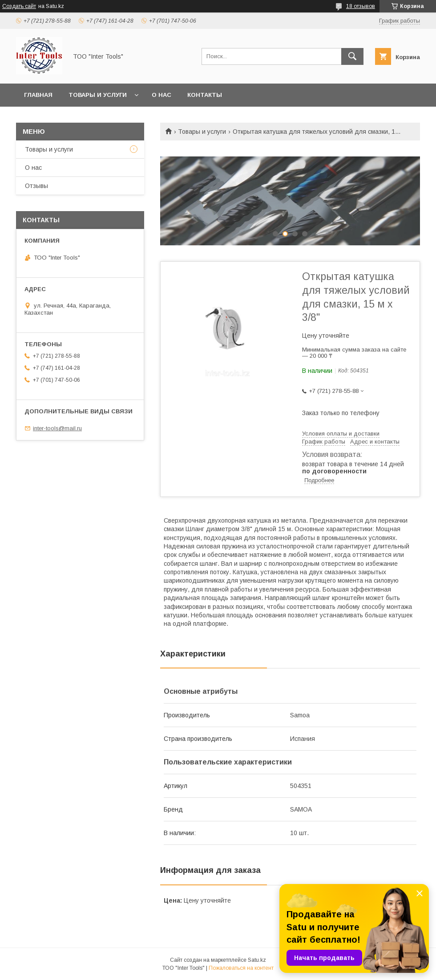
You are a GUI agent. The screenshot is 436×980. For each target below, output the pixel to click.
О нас (161, 95)
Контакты (205, 95)
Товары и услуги (98, 95)
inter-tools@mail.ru (57, 428)
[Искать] (352, 56)
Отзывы (36, 186)
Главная (38, 95)
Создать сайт (19, 6)
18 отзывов (361, 6)
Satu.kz (257, 960)
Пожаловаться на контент (241, 968)
